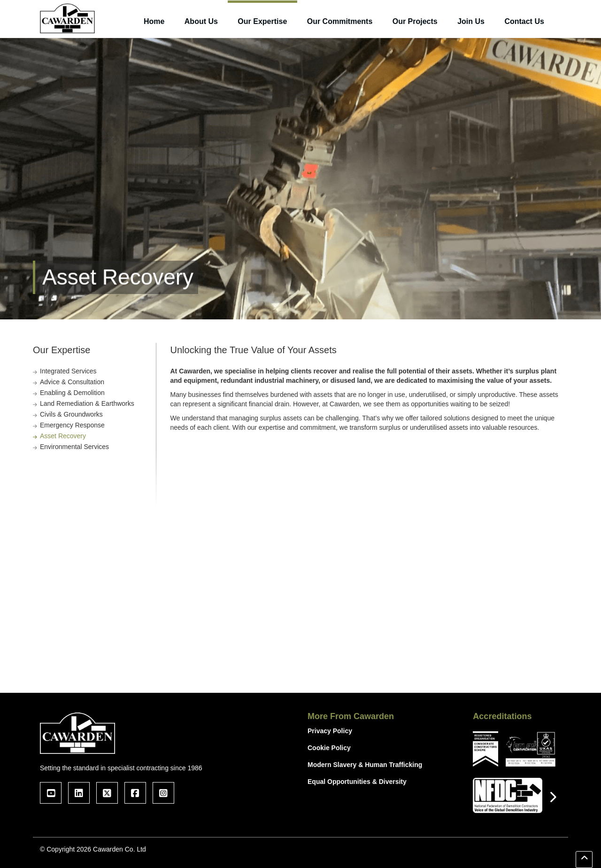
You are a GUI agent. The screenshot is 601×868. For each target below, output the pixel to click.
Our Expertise (262, 21)
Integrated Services (68, 371)
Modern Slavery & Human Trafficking (365, 765)
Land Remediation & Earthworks (87, 403)
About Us (201, 21)
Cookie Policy (329, 748)
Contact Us (524, 21)
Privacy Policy (330, 731)
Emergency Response (72, 425)
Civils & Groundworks (71, 414)
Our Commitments (340, 21)
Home (154, 21)
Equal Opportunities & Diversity (357, 782)
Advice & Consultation (72, 382)
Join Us (471, 21)
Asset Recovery (63, 436)
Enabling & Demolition (72, 393)
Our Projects (415, 21)
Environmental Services (74, 447)
